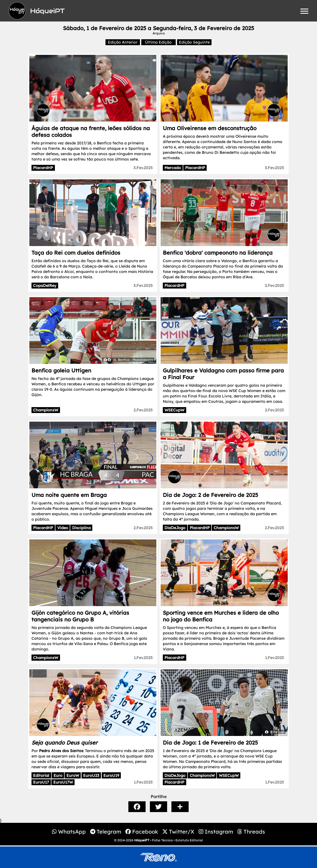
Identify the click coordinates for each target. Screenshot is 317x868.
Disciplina (81, 528)
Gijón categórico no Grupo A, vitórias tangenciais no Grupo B (80, 616)
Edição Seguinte (194, 42)
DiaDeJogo (175, 528)
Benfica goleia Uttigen (61, 370)
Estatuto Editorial (189, 840)
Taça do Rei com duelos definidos (76, 253)
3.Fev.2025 (143, 168)
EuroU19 (111, 775)
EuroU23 (91, 775)
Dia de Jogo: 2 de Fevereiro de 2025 (210, 495)
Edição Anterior (123, 42)
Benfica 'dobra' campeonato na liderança (218, 253)
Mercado (173, 168)
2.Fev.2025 (274, 286)
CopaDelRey (45, 286)
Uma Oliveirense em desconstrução (210, 128)
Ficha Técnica (162, 840)
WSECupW (174, 410)
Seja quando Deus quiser (64, 743)
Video (63, 528)
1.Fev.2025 (143, 658)
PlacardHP (43, 168)
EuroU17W (63, 782)
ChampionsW (46, 410)
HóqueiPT (142, 840)
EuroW (73, 775)
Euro (58, 775)
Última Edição (158, 42)
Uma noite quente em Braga (69, 495)
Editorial (41, 775)
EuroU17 (41, 782)
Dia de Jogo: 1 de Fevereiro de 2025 (210, 743)
